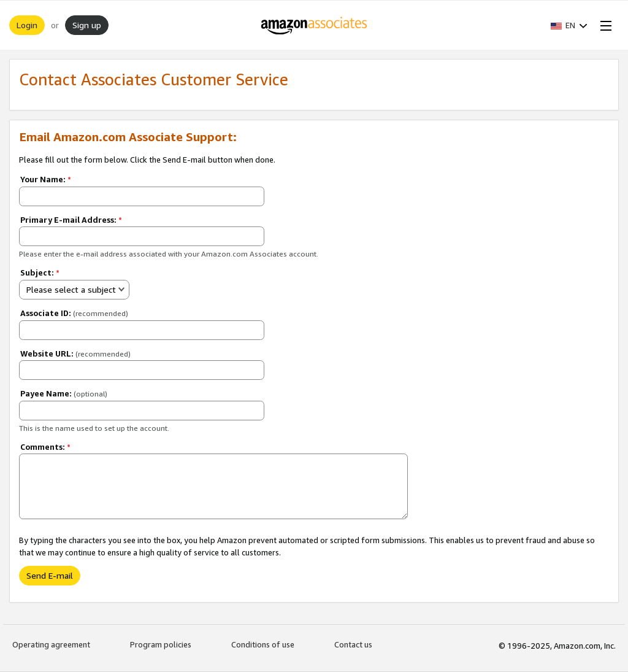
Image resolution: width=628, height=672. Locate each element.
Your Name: (46, 179)
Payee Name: (64, 393)
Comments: (45, 447)
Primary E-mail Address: (71, 220)
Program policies (161, 644)
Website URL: (75, 353)
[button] (569, 25)
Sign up (87, 25)
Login (27, 25)
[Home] (314, 25)
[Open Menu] (603, 25)
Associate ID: (74, 313)
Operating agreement (51, 644)
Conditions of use (263, 644)
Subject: (40, 272)
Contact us (353, 644)
